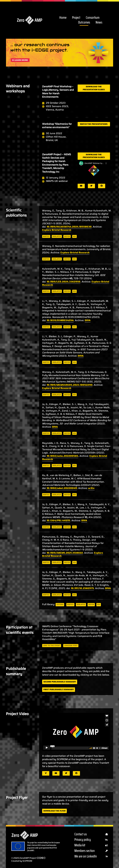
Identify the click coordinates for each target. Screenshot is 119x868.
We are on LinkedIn (91, 856)
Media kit (91, 845)
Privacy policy (91, 840)
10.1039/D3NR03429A (60, 320)
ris (74, 236)
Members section (91, 851)
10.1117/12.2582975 (82, 588)
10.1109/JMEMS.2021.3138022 (65, 553)
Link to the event (52, 646)
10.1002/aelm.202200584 (62, 456)
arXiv (91, 488)
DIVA (88, 320)
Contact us (91, 834)
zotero (60, 604)
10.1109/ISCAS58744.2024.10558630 (69, 227)
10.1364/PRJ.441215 (58, 520)
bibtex (46, 236)
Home (63, 18)
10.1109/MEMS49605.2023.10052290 (69, 385)
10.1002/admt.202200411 (62, 488)
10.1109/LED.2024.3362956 (63, 282)
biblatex (57, 236)
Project (76, 18)
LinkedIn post (71, 646)
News (99, 23)
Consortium (93, 18)
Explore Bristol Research (57, 230)
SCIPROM (27, 861)
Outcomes (84, 23)
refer (67, 236)
